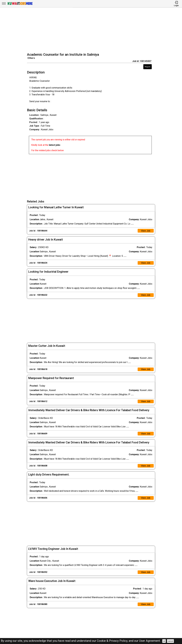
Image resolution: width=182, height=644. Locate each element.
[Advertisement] (92, 30)
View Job (146, 231)
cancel (171, 641)
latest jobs (55, 145)
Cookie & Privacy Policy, (113, 641)
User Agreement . (150, 641)
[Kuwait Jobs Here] (20, 5)
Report (147, 67)
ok (164, 641)
